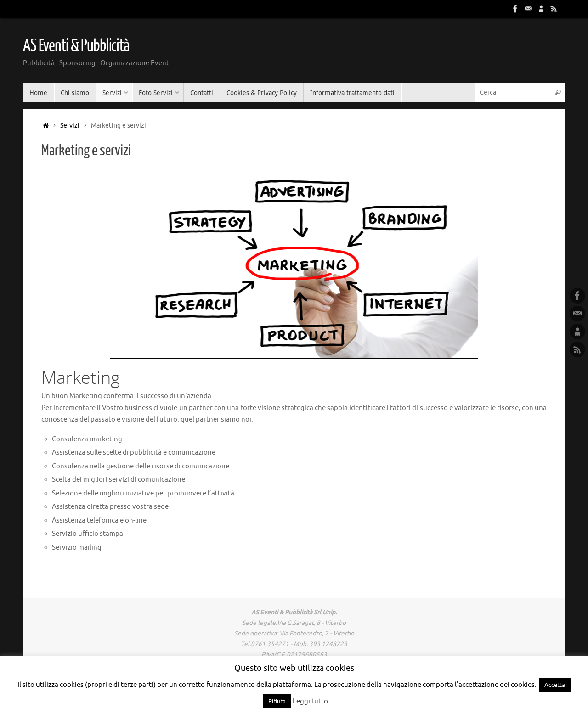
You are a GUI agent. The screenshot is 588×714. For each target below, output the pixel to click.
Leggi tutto (310, 701)
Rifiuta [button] (277, 701)
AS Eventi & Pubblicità (76, 46)
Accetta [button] (555, 685)
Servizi (70, 126)
